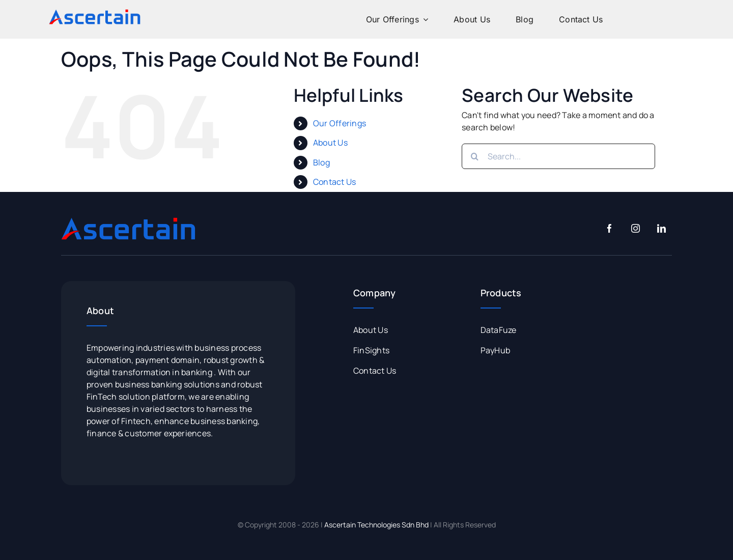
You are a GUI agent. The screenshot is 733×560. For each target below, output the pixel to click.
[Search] (474, 156)
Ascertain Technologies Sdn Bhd (376, 525)
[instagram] (636, 228)
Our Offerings (340, 123)
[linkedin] (661, 228)
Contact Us (334, 182)
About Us (330, 143)
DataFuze (499, 330)
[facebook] (610, 228)
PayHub (495, 350)
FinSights (371, 350)
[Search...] (558, 156)
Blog (321, 162)
